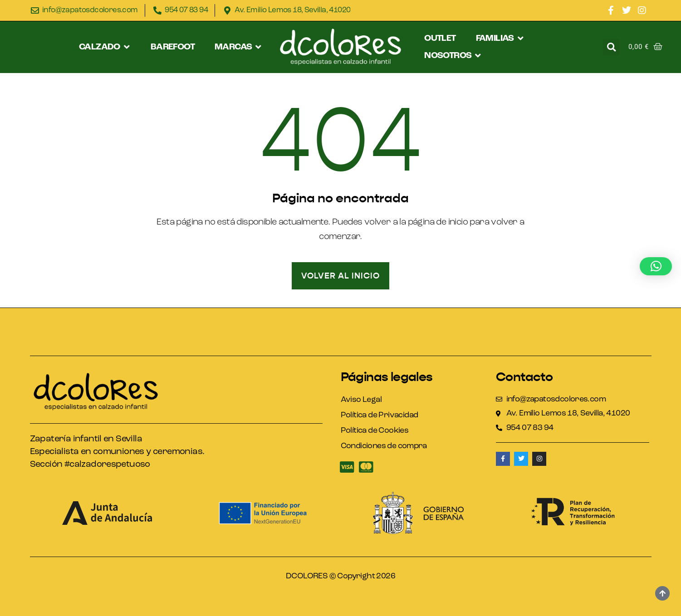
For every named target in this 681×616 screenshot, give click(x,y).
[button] (105, 47)
